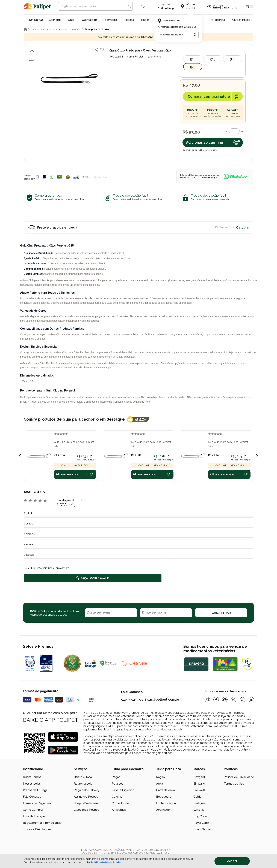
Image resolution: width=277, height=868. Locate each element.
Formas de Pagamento (38, 803)
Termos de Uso (234, 784)
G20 (233, 59)
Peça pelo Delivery (87, 790)
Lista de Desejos (34, 816)
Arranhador (163, 810)
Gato (71, 20)
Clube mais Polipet (86, 810)
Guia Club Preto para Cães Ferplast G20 (228, 444)
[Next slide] (257, 456)
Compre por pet (38, 29)
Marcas (129, 20)
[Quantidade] (234, 131)
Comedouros (120, 803)
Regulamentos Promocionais (42, 823)
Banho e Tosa (83, 777)
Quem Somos (32, 777)
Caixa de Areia (166, 790)
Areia (160, 784)
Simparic (199, 784)
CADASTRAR (221, 613)
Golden (198, 797)
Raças (145, 20)
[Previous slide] (20, 456)
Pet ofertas (217, 20)
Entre (216, 8)
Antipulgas (119, 810)
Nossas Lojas (32, 784)
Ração (116, 777)
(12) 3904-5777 (132, 699)
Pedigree (200, 803)
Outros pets (90, 20)
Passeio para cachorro (71, 29)
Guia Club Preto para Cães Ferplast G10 (74, 444)
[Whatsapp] (234, 700)
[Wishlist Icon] (143, 6)
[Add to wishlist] (102, 50)
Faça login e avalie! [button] (93, 578)
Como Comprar (33, 810)
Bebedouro (164, 797)
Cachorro (55, 20)
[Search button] (129, 6)
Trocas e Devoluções (37, 829)
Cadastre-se (229, 8)
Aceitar (232, 861)
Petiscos (118, 784)
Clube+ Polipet (242, 20)
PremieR (199, 790)
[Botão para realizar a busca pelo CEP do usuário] (195, 35)
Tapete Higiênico (123, 790)
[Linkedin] (251, 700)
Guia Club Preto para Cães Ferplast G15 (151, 444)
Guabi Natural (202, 829)
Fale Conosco (32, 797)
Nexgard (199, 777)
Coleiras (117, 797)
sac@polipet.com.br (163, 699)
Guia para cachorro (97, 29)
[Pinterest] (225, 700)
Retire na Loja (83, 784)
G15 (213, 59)
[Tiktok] (243, 700)
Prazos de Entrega (35, 790)
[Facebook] (216, 700)
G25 (193, 67)
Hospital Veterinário (87, 803)
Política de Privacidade (239, 777)
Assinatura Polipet (86, 797)
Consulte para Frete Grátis (75, 465)
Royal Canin (201, 823)
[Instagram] (207, 700)
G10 (193, 59)
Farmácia (111, 20)
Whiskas (199, 810)
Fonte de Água (166, 803)
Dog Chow (200, 816)
